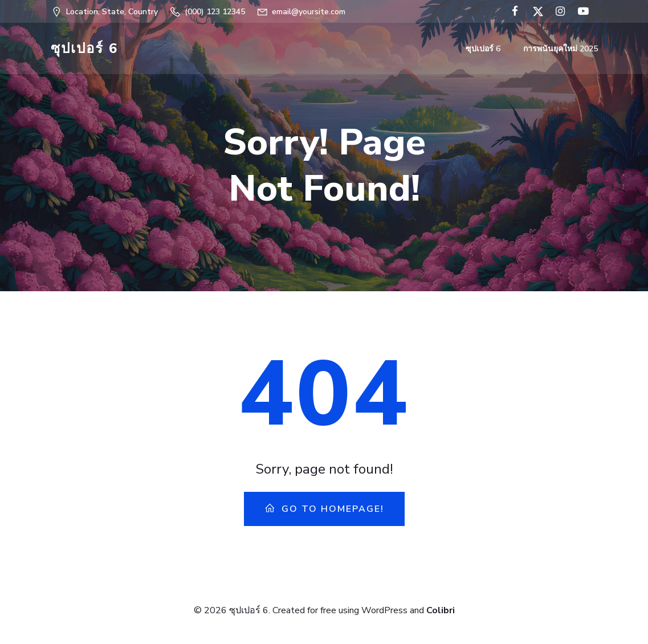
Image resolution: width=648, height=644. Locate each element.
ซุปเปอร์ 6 (483, 49)
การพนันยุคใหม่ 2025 (561, 49)
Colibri (441, 610)
